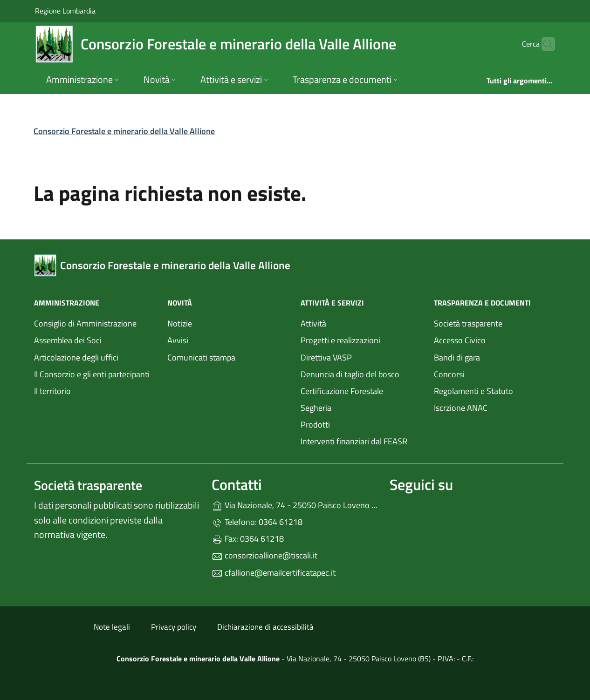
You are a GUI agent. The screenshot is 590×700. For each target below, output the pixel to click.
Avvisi (178, 340)
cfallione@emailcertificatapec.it (274, 573)
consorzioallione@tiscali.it (264, 555)
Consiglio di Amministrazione (85, 323)
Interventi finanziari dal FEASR (354, 441)
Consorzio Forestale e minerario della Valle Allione (124, 131)
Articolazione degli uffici (76, 357)
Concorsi (449, 374)
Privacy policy (174, 627)
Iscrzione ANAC (461, 408)
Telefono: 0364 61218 (257, 522)
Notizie (180, 323)
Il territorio (52, 391)
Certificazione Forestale (342, 391)
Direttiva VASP (326, 357)
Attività (313, 323)
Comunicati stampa (201, 357)
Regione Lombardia (65, 10)
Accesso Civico (460, 340)
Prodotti (315, 425)
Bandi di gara (457, 357)
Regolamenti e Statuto (473, 391)
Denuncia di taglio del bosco (350, 374)
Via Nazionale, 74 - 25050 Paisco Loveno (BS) (295, 504)
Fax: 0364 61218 (248, 539)
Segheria (316, 408)
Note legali (112, 627)
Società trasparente (468, 323)
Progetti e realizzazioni (340, 340)
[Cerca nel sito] (544, 44)
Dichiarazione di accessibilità (265, 627)
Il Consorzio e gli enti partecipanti (92, 374)
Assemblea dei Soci (68, 340)
